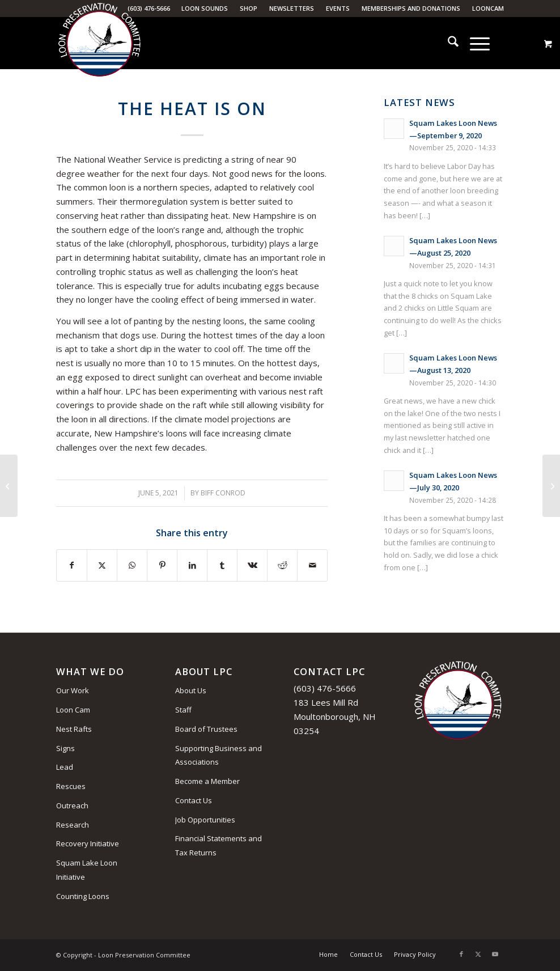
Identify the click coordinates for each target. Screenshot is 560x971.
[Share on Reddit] (282, 565)
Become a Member (207, 781)
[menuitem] (205, 9)
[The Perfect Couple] (551, 486)
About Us (191, 690)
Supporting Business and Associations (219, 755)
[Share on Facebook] (72, 565)
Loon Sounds (205, 8)
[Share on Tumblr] (222, 565)
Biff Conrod (223, 493)
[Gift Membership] (9, 486)
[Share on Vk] (252, 565)
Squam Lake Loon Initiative (87, 870)
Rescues (71, 786)
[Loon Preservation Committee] (99, 44)
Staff (183, 710)
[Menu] (474, 43)
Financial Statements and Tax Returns (219, 845)
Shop (249, 8)
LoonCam (488, 8)
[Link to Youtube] (495, 954)
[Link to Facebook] (461, 954)
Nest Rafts (74, 729)
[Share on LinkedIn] (192, 565)
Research (73, 825)
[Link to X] (478, 954)
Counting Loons (83, 896)
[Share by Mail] (312, 565)
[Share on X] (102, 565)
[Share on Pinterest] (162, 565)
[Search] (447, 43)
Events (338, 8)
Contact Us (194, 800)
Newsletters (292, 8)
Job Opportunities (205, 820)
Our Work (73, 690)
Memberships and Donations (411, 8)
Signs (65, 748)
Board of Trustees (206, 729)
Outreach (72, 805)
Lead (65, 767)
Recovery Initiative (88, 843)
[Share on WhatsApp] (132, 565)
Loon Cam (73, 710)
